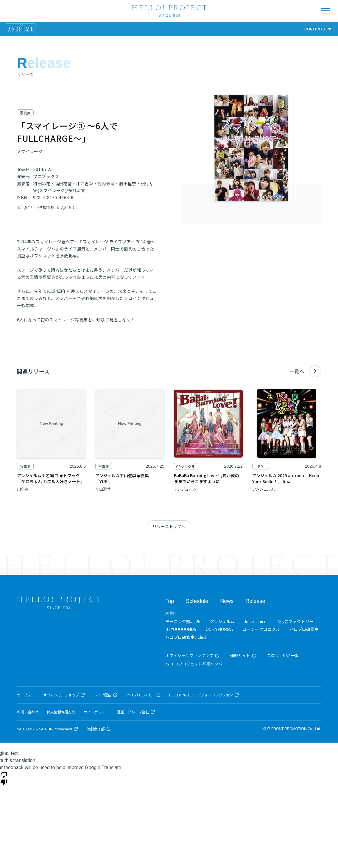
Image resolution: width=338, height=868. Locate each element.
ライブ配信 (106, 695)
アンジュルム (222, 621)
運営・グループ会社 (136, 712)
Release (255, 601)
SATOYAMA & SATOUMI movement (48, 729)
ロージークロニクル (261, 629)
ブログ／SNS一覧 (283, 655)
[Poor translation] (4, 778)
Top (170, 601)
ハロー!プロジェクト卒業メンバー (196, 664)
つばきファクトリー (295, 621)
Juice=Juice (255, 621)
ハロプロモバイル (143, 695)
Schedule (197, 601)
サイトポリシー (96, 712)
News (227, 601)
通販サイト (243, 655)
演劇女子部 (99, 729)
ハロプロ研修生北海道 (186, 637)
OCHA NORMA (219, 629)
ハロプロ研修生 (304, 629)
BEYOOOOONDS (181, 629)
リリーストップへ (169, 526)
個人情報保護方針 (61, 712)
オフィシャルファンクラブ (192, 655)
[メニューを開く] (325, 11)
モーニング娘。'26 (183, 621)
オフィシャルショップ (64, 695)
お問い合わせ (28, 712)
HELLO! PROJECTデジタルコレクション (204, 695)
